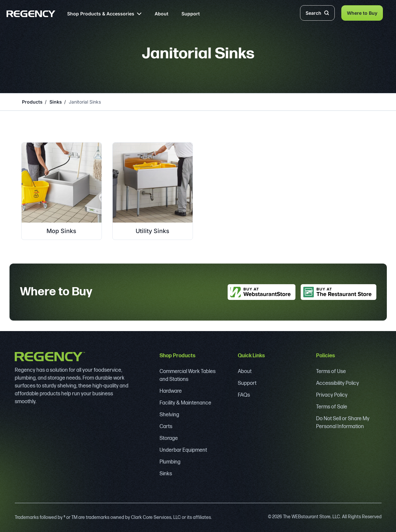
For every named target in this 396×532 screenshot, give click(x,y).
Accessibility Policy (338, 383)
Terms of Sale (332, 407)
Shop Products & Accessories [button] (104, 14)
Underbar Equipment (183, 450)
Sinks (56, 102)
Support (191, 14)
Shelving (169, 415)
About (161, 14)
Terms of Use (331, 372)
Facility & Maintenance (185, 403)
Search (317, 13)
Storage (169, 438)
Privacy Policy (332, 395)
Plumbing (170, 462)
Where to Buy (362, 13)
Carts (166, 427)
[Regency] (31, 14)
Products (32, 102)
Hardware (171, 391)
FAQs (244, 395)
